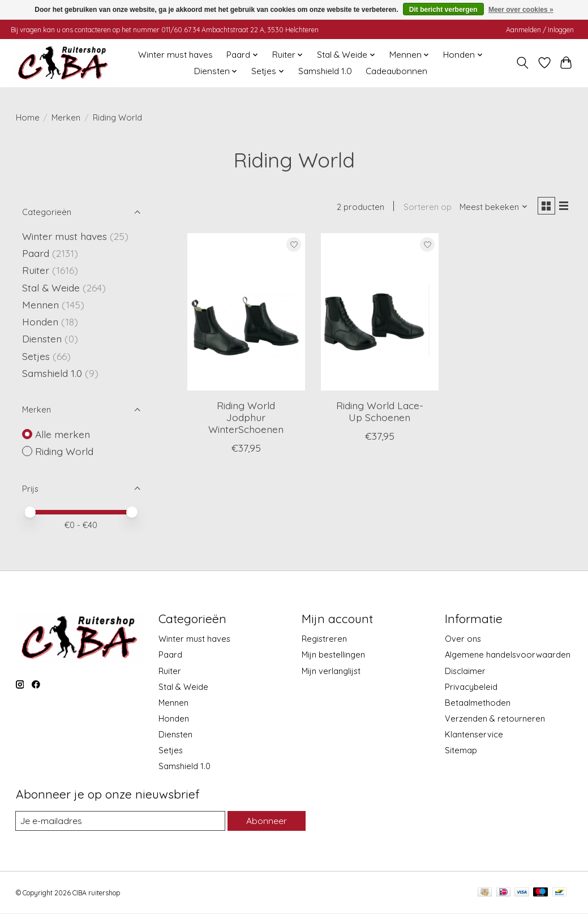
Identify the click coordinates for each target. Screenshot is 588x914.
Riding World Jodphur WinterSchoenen (246, 419)
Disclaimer (465, 671)
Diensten (42, 338)
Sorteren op (424, 208)
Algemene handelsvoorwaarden (508, 655)
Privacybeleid (471, 687)
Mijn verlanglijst (331, 671)
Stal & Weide (51, 287)
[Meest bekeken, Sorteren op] (490, 208)
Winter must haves (175, 55)
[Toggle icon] (522, 63)
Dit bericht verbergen (443, 10)
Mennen (40, 304)
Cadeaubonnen (396, 71)
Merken (66, 117)
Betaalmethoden (478, 703)
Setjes (36, 356)
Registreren (324, 639)
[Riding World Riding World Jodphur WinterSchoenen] (246, 314)
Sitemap (461, 750)
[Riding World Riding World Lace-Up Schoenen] (380, 314)
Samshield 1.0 (325, 71)
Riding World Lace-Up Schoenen (380, 413)
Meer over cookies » (521, 10)
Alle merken (63, 434)
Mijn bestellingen (333, 655)
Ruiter (36, 270)
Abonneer (265, 821)
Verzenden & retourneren (495, 718)
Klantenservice (474, 734)
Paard (36, 253)
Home (28, 117)
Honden (40, 321)
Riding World (64, 451)
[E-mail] (119, 821)
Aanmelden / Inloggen (540, 30)
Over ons (463, 639)
